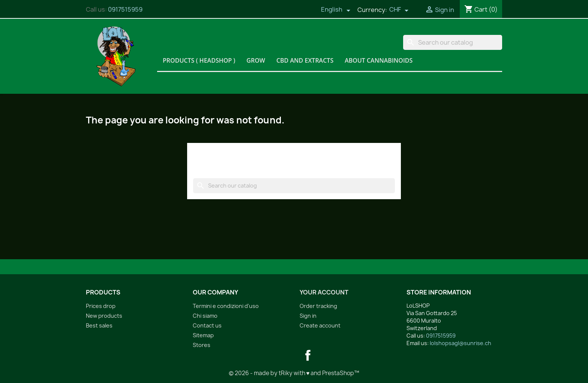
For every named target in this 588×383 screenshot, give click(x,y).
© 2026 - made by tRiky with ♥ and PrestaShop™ (294, 373)
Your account (324, 292)
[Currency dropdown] (399, 10)
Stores (202, 345)
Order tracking (318, 306)
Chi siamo (205, 316)
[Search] (453, 42)
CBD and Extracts (305, 60)
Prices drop (101, 306)
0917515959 (125, 9)
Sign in (308, 316)
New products (104, 316)
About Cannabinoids (379, 60)
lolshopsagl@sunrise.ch (460, 343)
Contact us (207, 325)
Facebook (308, 355)
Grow (256, 60)
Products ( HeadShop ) (199, 60)
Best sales (99, 325)
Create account (320, 325)
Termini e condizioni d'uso (226, 306)
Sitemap (203, 335)
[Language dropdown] (336, 10)
